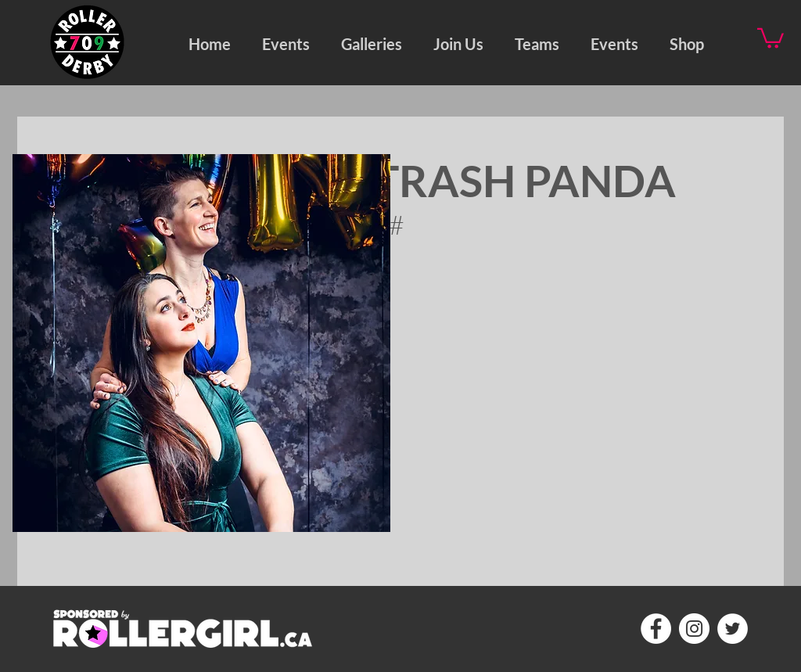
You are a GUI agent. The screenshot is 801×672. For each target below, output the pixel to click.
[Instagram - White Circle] (694, 629)
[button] (372, 42)
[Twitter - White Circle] (733, 629)
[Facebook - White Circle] (656, 629)
